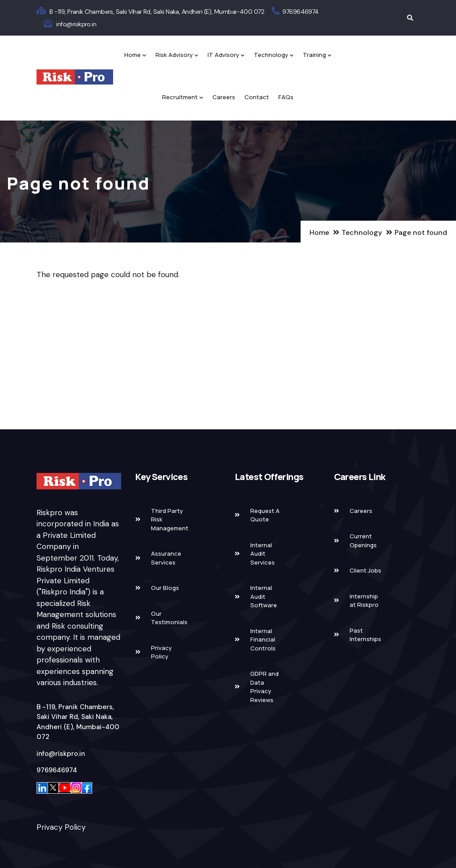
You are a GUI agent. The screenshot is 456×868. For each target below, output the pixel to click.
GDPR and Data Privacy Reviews (265, 687)
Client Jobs (365, 570)
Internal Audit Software (264, 596)
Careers (224, 97)
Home (135, 55)
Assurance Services (166, 558)
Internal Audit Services (263, 554)
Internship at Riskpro (364, 601)
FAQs (286, 97)
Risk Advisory (177, 55)
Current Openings (363, 541)
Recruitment (183, 98)
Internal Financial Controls (263, 640)
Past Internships (365, 635)
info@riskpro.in (76, 24)
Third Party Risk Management (170, 519)
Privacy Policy (61, 827)
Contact (257, 97)
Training (317, 55)
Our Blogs (165, 588)
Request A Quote (265, 515)
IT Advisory (226, 55)
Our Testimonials (169, 618)
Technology (274, 55)
